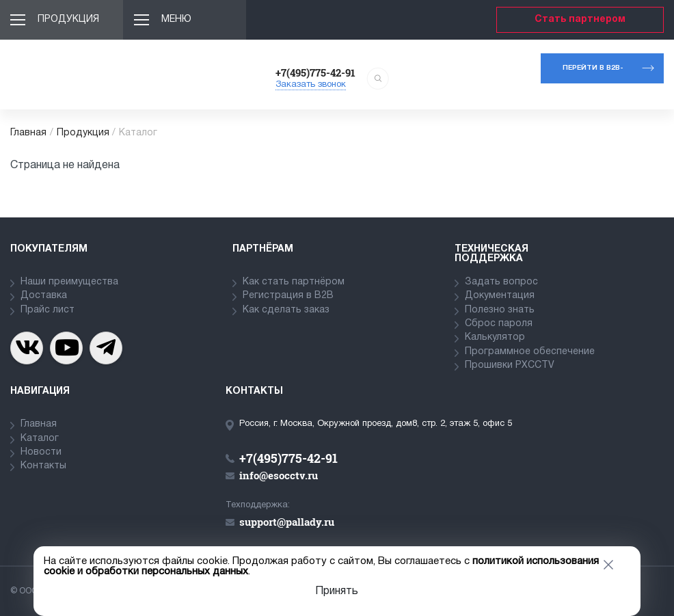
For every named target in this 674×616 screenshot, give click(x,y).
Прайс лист (48, 310)
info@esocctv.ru (279, 475)
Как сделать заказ (286, 310)
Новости (41, 452)
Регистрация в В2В (288, 296)
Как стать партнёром (294, 282)
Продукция (68, 19)
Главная (28, 133)
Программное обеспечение (530, 352)
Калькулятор (495, 337)
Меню (176, 19)
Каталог (40, 439)
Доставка (44, 296)
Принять (337, 591)
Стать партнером (580, 19)
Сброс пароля (499, 324)
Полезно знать (500, 310)
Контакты (43, 466)
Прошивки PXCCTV (510, 365)
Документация (500, 296)
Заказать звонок (311, 85)
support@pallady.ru (287, 522)
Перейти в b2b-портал (593, 74)
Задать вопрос (501, 282)
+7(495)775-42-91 (315, 72)
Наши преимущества (69, 282)
